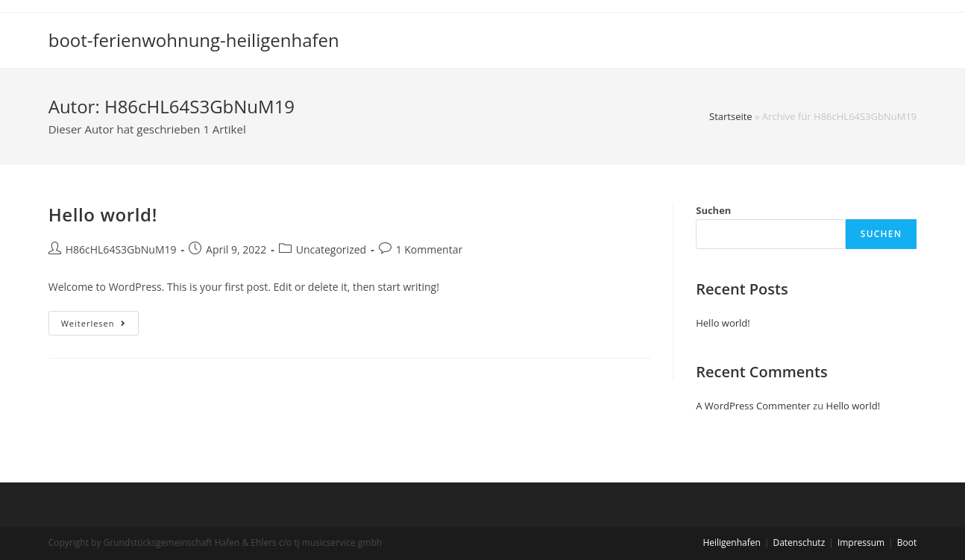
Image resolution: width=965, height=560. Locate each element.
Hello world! (103, 214)
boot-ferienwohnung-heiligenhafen (194, 40)
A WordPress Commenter (753, 406)
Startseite (731, 116)
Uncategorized (331, 249)
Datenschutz (799, 542)
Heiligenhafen (731, 542)
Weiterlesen (100, 326)
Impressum (861, 542)
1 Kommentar (430, 249)
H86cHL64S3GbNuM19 (121, 249)
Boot (907, 542)
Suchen (713, 210)
